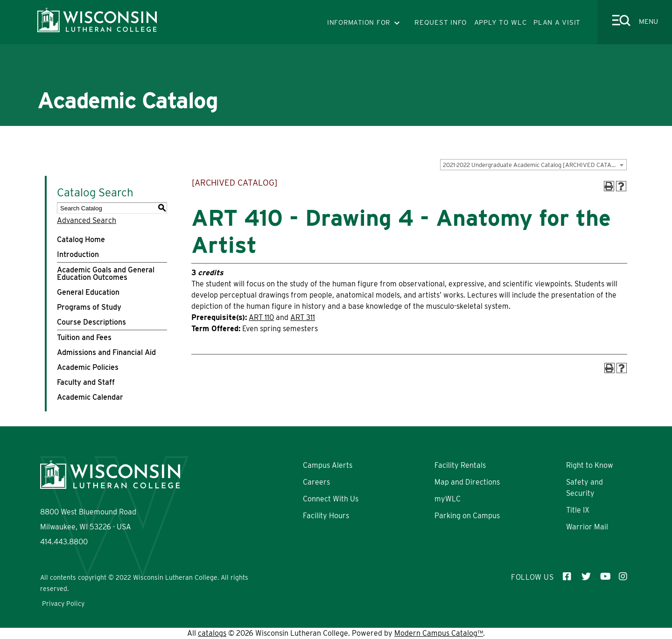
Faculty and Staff (86, 382)
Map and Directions (467, 482)
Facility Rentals (460, 465)
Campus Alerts (328, 465)
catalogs (212, 633)
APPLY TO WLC (500, 22)
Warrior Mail (587, 527)
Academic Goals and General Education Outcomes (106, 274)
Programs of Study (89, 307)
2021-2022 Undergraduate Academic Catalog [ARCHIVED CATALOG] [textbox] (534, 165)
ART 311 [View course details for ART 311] (303, 317)
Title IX (578, 510)
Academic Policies (88, 367)
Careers (316, 482)
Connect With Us (331, 499)
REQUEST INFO (441, 22)
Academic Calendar (90, 397)
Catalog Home (81, 240)
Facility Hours (326, 516)
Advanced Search (87, 220)
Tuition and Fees (84, 337)
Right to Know (590, 465)
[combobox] (533, 165)
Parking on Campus (467, 516)
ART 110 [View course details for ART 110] (261, 317)
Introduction (78, 254)
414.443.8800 (64, 542)
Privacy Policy (63, 604)
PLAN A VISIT (557, 22)
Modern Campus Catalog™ (439, 633)
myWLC (448, 499)
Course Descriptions (91, 322)
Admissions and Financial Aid (106, 352)
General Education (88, 292)
